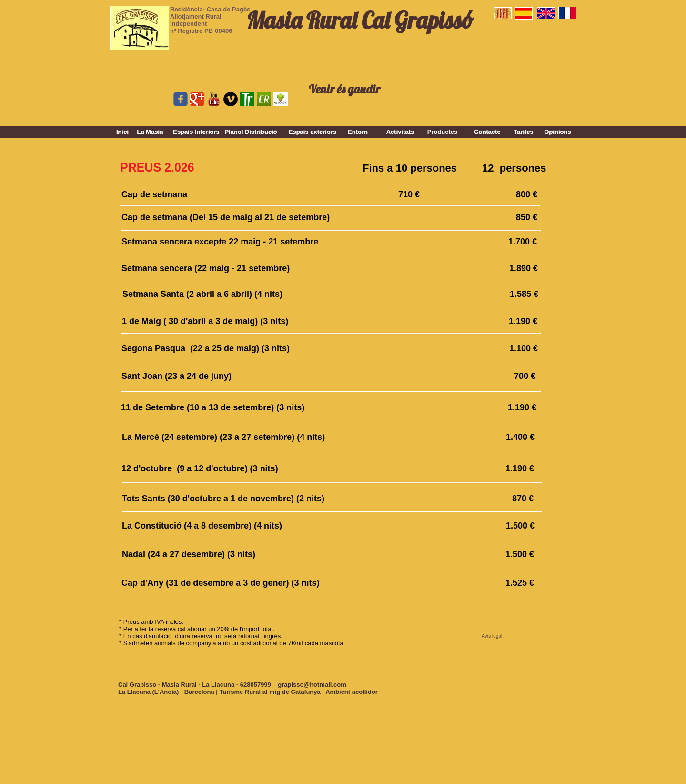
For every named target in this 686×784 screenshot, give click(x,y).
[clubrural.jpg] (281, 99)
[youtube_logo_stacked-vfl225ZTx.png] (214, 99)
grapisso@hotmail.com (312, 685)
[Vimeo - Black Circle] (231, 99)
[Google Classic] (197, 99)
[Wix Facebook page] (181, 99)
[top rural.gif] (247, 99)
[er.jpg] (264, 99)
